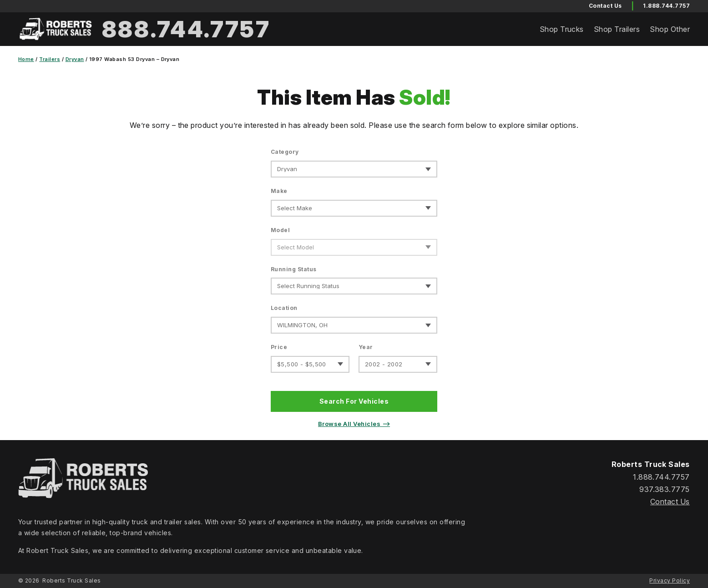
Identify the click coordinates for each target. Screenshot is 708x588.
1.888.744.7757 (666, 6)
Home (26, 59)
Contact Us (670, 502)
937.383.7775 (665, 489)
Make (279, 191)
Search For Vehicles (354, 401)
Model (280, 230)
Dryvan (75, 59)
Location (284, 308)
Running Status (294, 269)
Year (366, 347)
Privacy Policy (670, 580)
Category (285, 152)
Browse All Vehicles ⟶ (354, 424)
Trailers (50, 59)
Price (279, 347)
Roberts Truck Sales (71, 580)
